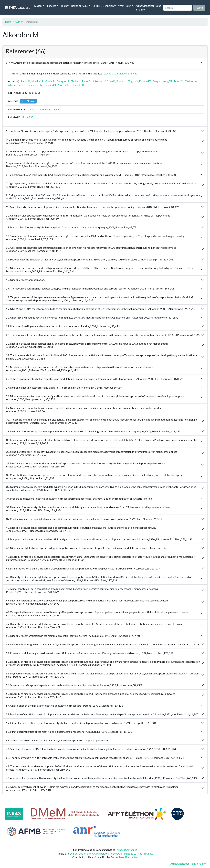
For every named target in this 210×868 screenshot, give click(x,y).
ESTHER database (18, 7)
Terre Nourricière (128, 857)
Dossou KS (145, 81)
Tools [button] (64, 6)
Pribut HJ (121, 81)
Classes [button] (38, 6)
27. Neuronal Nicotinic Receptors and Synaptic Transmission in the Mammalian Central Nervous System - (65, 387)
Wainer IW (191, 81)
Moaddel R (37, 81)
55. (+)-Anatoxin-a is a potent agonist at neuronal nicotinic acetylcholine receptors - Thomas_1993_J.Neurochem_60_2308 (74, 685)
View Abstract (28, 101)
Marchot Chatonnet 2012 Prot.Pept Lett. (131, 854)
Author (19, 22)
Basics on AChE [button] (80, 6)
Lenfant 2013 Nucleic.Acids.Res (87, 854)
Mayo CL (179, 81)
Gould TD (79, 85)
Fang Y (156, 81)
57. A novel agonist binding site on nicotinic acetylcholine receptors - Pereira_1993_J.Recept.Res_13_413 (64, 706)
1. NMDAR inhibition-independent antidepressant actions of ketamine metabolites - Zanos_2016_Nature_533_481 (70, 63)
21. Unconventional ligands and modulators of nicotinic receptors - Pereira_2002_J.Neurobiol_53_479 (63, 326)
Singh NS (133, 81)
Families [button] (52, 6)
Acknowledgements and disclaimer (148, 8)
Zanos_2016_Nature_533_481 (121, 73)
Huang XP (167, 81)
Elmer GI (87, 81)
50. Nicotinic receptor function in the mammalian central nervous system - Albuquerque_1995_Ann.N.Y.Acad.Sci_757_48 (73, 636)
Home (8, 22)
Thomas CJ (50, 85)
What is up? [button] (125, 6)
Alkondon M (99, 81)
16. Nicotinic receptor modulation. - (26, 280)
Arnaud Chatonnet (127, 850)
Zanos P (25, 81)
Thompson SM (35, 85)
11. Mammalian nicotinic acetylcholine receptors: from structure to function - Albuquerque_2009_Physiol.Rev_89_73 (71, 227)
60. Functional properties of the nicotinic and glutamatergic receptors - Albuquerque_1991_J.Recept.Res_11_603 (69, 732)
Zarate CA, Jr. (65, 85)
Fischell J (76, 81)
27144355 (27, 117)
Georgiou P (63, 81)
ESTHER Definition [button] (103, 6)
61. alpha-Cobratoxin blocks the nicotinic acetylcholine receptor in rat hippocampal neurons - (58, 740)
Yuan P (111, 81)
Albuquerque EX (17, 85)
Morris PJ (50, 81)
